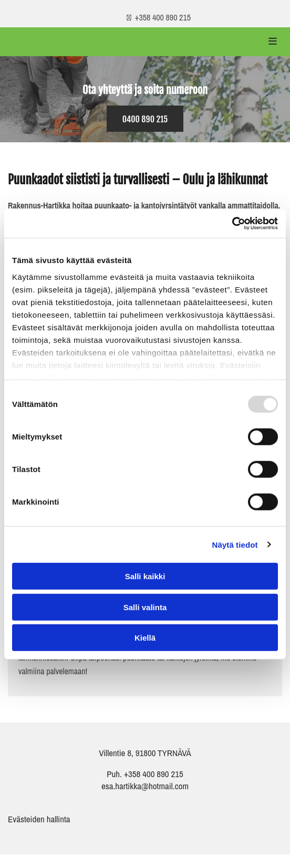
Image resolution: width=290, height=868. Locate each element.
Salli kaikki (145, 576)
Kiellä (145, 638)
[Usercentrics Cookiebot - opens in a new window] (232, 223)
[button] (145, 119)
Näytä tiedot (235, 544)
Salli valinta (145, 607)
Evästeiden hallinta (39, 819)
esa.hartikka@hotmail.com (145, 786)
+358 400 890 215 (153, 774)
